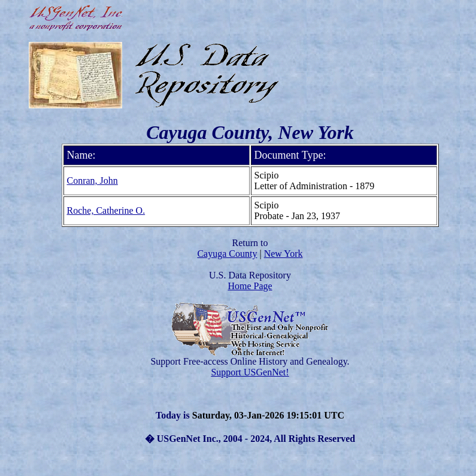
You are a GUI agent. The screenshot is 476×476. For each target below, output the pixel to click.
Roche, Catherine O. (106, 210)
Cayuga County (227, 254)
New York (284, 254)
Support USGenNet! (250, 372)
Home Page (250, 286)
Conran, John (93, 181)
